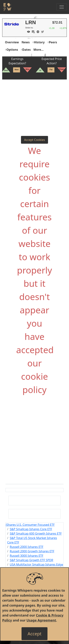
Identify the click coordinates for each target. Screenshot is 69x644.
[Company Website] (37, 31)
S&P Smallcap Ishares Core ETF (31, 529)
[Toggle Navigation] (62, 7)
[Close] (34, 634)
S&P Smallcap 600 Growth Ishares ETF (36, 534)
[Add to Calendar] (32, 31)
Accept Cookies (34, 140)
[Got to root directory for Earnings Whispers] (7, 7)
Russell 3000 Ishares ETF (27, 556)
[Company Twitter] (42, 31)
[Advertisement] (34, 100)
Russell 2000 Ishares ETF (27, 547)
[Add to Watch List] (28, 31)
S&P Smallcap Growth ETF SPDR (31, 560)
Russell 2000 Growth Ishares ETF (32, 551)
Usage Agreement (41, 620)
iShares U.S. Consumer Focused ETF (30, 525)
